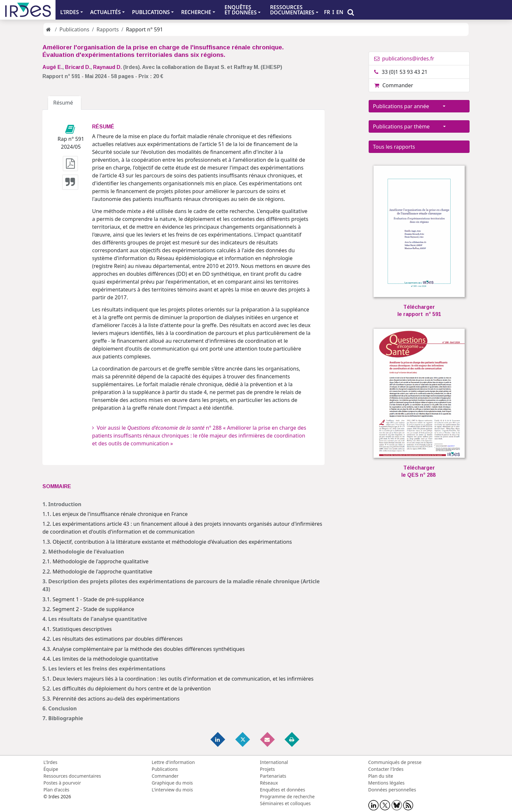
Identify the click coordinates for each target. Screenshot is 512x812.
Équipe (51, 769)
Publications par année (407, 106)
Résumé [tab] (64, 103)
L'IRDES (69, 12)
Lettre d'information (173, 762)
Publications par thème (407, 126)
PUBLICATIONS (151, 12)
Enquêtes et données (282, 790)
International (274, 762)
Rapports (107, 29)
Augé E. (52, 67)
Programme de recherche (287, 796)
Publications (74, 29)
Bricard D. (78, 67)
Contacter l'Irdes (386, 769)
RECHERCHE (196, 12)
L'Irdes (50, 762)
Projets (267, 769)
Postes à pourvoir (62, 783)
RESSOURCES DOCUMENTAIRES (292, 10)
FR (327, 12)
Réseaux (269, 783)
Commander (394, 85)
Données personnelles (392, 790)
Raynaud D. (107, 67)
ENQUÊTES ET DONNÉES (240, 10)
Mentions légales (387, 783)
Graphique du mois (172, 783)
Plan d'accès (56, 790)
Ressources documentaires (72, 776)
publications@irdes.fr (404, 58)
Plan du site (381, 776)
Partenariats (273, 776)
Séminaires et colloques (285, 803)
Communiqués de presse (395, 762)
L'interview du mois (172, 790)
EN (340, 12)
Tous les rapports (394, 147)
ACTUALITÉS (105, 12)
